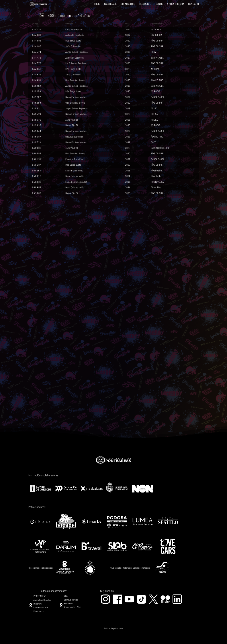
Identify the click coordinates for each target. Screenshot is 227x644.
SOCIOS (159, 4)
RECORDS (144, 4)
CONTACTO (193, 4)
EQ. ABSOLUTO (128, 4)
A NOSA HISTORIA (175, 4)
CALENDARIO (111, 4)
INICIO (97, 4)
